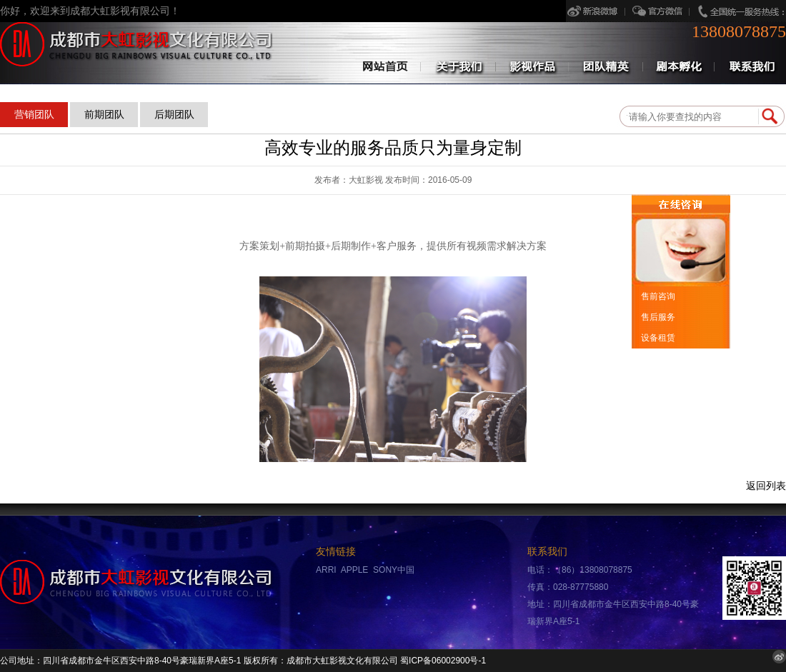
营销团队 (34, 114)
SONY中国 (394, 570)
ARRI (326, 570)
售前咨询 (657, 296)
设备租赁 (657, 338)
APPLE (355, 570)
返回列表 (766, 486)
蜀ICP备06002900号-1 (443, 661)
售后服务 (657, 317)
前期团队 (104, 114)
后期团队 (174, 114)
